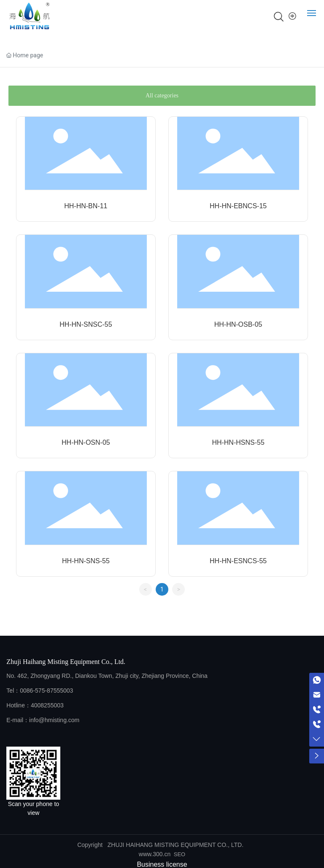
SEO (180, 854)
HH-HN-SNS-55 (86, 561)
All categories (162, 95)
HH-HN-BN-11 (86, 206)
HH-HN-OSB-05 (238, 324)
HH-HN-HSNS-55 (238, 442)
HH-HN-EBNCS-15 (238, 206)
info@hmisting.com (54, 720)
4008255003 (47, 705)
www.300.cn (155, 854)
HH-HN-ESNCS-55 (238, 561)
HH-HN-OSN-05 (86, 442)
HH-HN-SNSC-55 (86, 324)
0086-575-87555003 (46, 691)
